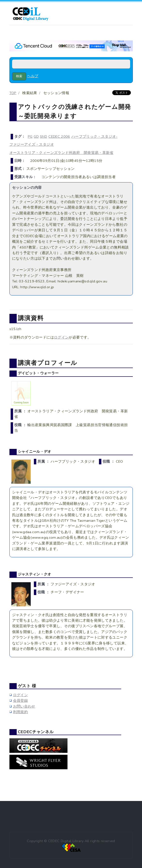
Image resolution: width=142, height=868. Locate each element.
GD (36, 136)
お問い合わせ (24, 706)
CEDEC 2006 (59, 136)
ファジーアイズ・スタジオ (32, 144)
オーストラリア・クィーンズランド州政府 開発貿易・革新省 (61, 153)
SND (44, 136)
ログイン (61, 337)
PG (30, 136)
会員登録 (20, 701)
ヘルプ (33, 76)
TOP (13, 93)
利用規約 (20, 712)
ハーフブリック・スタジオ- (94, 136)
